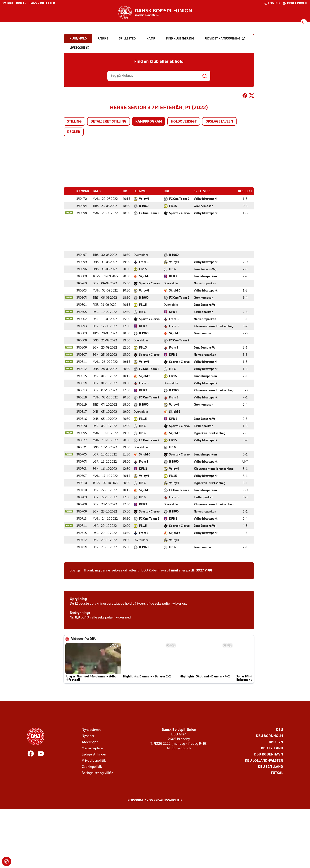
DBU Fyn (276, 742)
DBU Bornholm (270, 736)
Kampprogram (149, 122)
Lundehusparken (205, 276)
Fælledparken (203, 312)
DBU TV (21, 3)
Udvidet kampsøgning (225, 39)
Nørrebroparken (205, 283)
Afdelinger (90, 742)
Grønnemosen (203, 206)
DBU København (269, 754)
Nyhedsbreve (92, 730)
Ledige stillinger (94, 754)
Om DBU (7, 3)
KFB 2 (173, 276)
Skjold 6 (145, 276)
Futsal (277, 773)
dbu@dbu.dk (181, 748)
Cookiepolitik (92, 767)
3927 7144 (204, 570)
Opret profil (295, 3)
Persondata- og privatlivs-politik (155, 800)
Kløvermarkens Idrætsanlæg (214, 326)
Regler (74, 132)
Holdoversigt (184, 122)
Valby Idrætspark (206, 199)
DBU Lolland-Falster (264, 761)
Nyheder (88, 736)
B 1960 (144, 206)
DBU (280, 730)
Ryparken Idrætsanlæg (210, 433)
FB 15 (173, 206)
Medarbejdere (92, 748)
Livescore (79, 48)
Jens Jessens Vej (205, 269)
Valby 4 (144, 199)
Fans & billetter (42, 3)
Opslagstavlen (219, 122)
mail (174, 570)
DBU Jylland (272, 748)
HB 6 (172, 269)
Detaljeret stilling (109, 122)
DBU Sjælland (270, 767)
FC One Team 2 (179, 199)
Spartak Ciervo (179, 213)
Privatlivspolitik (94, 761)
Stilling (74, 122)
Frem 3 (144, 262)
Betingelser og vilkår (97, 773)
